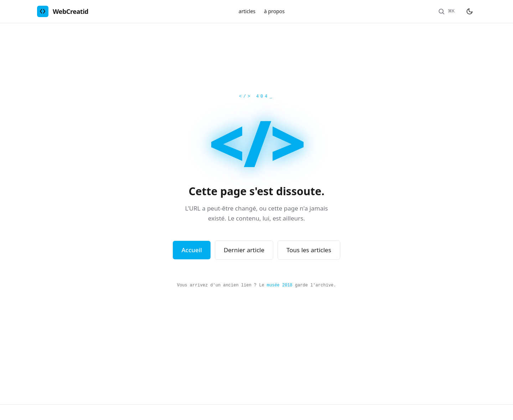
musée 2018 (280, 285)
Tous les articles (309, 250)
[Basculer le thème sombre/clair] (470, 11)
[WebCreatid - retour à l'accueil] (63, 11)
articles (247, 11)
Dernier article (244, 250)
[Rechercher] (446, 11)
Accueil (191, 250)
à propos (274, 11)
